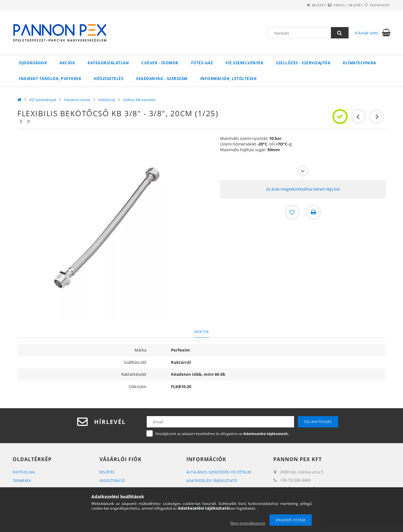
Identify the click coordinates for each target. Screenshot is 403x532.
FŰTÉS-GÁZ (202, 63)
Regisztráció (112, 481)
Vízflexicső (107, 100)
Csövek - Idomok (160, 63)
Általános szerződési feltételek (219, 472)
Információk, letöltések (229, 79)
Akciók (67, 63)
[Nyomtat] (314, 212)
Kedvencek (376, 5)
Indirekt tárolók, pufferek (50, 79)
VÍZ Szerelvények (244, 63)
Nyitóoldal (24, 472)
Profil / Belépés (337, 5)
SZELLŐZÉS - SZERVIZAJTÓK (303, 63)
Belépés (300, 5)
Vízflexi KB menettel (139, 100)
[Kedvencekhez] (292, 212)
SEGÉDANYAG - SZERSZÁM (162, 79)
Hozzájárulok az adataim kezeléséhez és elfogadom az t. (222, 434)
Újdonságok (33, 63)
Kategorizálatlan (108, 63)
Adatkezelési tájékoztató (212, 481)
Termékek (22, 481)
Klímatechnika (360, 63)
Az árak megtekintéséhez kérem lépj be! (303, 189)
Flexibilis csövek (77, 100)
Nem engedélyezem (248, 523)
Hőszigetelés (109, 79)
